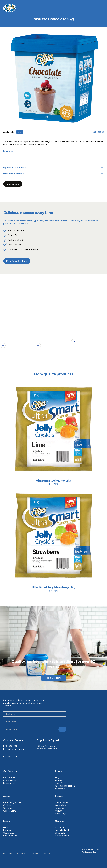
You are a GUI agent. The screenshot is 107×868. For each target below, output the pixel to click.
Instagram (8, 853)
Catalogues (9, 833)
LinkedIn (34, 853)
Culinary (59, 811)
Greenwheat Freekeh (65, 786)
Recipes (7, 830)
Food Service (9, 777)
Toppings (59, 808)
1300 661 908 (11, 746)
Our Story (8, 805)
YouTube (46, 853)
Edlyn (58, 777)
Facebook (21, 853)
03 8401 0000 (11, 757)
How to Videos (10, 836)
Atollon (93, 852)
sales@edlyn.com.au (14, 749)
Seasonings (61, 813)
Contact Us (60, 827)
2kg (20, 132)
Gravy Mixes (61, 805)
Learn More (8, 151)
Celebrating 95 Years (13, 802)
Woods (58, 780)
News (6, 827)
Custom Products (11, 780)
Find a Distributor (63, 830)
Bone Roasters (62, 783)
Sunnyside (60, 789)
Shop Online (61, 833)
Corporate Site (62, 836)
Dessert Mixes (62, 802)
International (9, 783)
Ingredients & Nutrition (53, 168)
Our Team (8, 808)
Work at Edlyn (10, 811)
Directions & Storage (53, 174)
